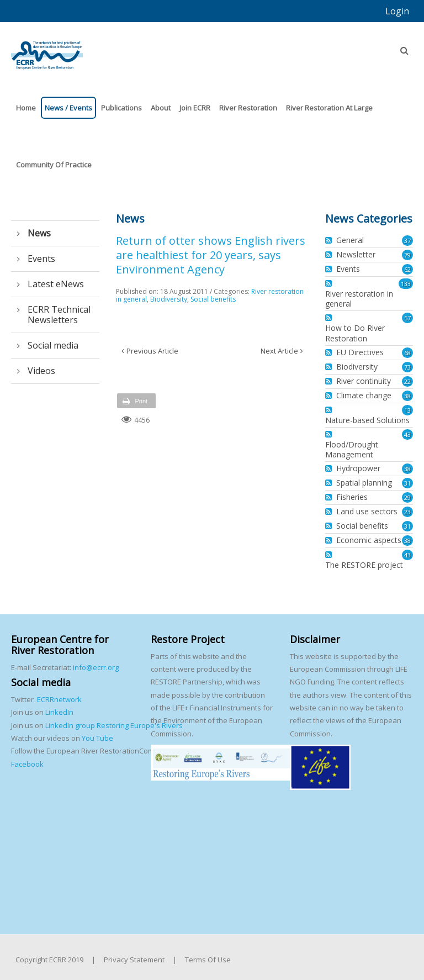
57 (407, 318)
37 (407, 241)
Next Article (279, 351)
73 (407, 367)
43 (407, 434)
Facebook (27, 764)
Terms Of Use (208, 960)
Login (397, 11)
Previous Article (152, 351)
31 (407, 483)
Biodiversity (169, 299)
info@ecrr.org (96, 667)
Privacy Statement (134, 960)
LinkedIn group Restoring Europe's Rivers (114, 725)
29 (407, 497)
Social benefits (213, 299)
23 (407, 512)
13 (407, 410)
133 (406, 284)
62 (407, 269)
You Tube (97, 738)
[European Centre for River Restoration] (47, 50)
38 (407, 396)
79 (407, 255)
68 (407, 353)
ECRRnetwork (59, 699)
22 (407, 381)
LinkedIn (59, 712)
